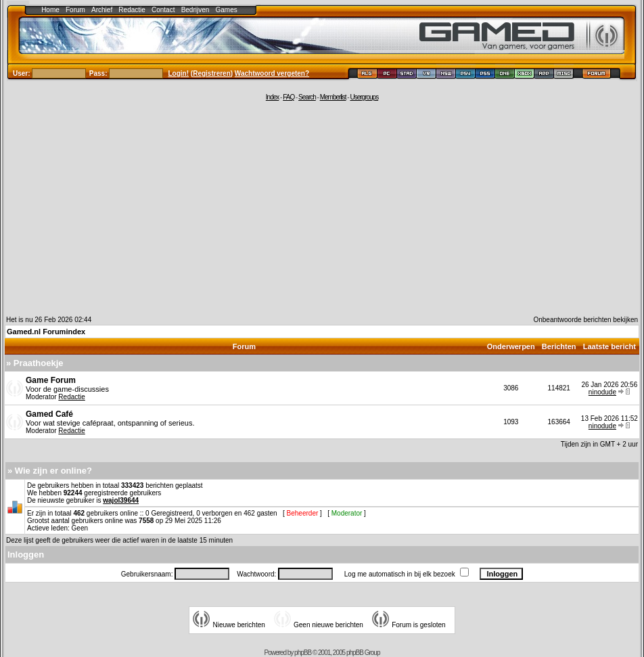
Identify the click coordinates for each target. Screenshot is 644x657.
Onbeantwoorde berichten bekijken (585, 320)
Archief (102, 10)
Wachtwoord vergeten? (272, 73)
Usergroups (364, 97)
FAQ (289, 97)
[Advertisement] (322, 208)
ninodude (602, 392)
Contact (163, 10)
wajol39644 (121, 500)
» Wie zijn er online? (50, 471)
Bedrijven (195, 10)
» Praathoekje (35, 363)
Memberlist (333, 97)
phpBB (303, 653)
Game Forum (51, 380)
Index (272, 97)
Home (50, 10)
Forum (75, 10)
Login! (179, 73)
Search (307, 97)
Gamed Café (49, 414)
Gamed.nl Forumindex (46, 332)
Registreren (212, 73)
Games (227, 10)
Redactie (132, 10)
